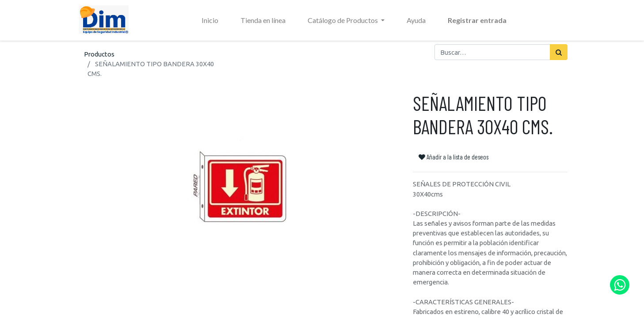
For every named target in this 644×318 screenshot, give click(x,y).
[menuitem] (210, 20)
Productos (99, 54)
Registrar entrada (477, 20)
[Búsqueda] (559, 52)
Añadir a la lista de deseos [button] (453, 157)
